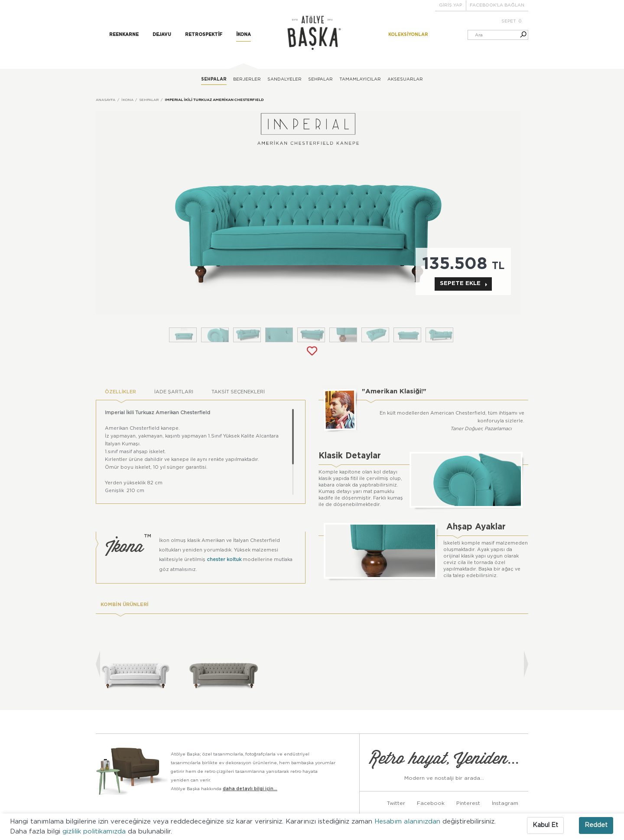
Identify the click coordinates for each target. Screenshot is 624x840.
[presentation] (98, 664)
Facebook (431, 803)
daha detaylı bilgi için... (250, 789)
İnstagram (505, 803)
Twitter (396, 803)
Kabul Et (545, 825)
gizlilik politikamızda (95, 832)
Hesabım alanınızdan (408, 822)
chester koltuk (224, 559)
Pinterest (468, 803)
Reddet (596, 825)
